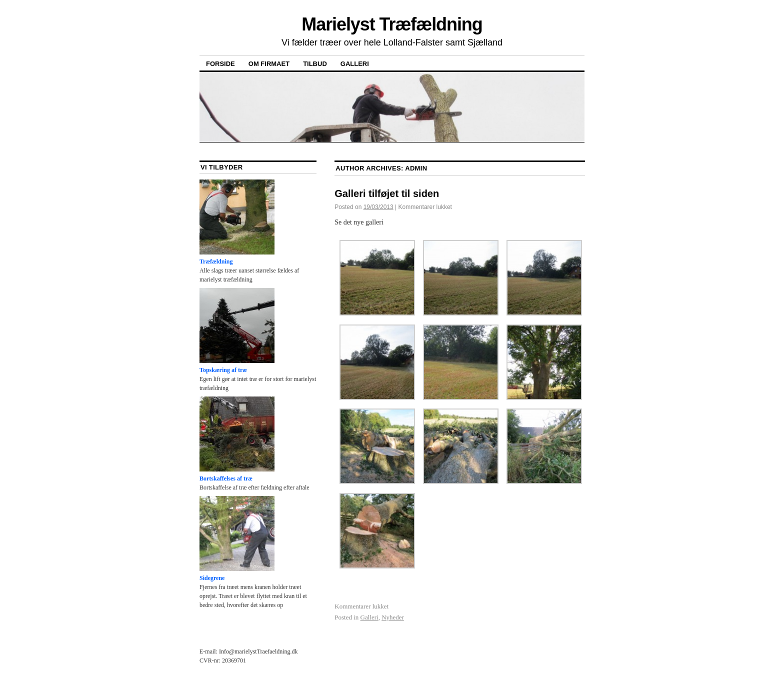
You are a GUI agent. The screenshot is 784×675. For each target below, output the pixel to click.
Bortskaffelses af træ (237, 439)
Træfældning (237, 222)
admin (416, 168)
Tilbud (315, 64)
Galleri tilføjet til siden (387, 193)
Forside (220, 64)
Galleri (355, 64)
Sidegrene (237, 539)
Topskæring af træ (237, 331)
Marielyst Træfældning (392, 24)
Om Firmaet (269, 64)
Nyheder (393, 617)
